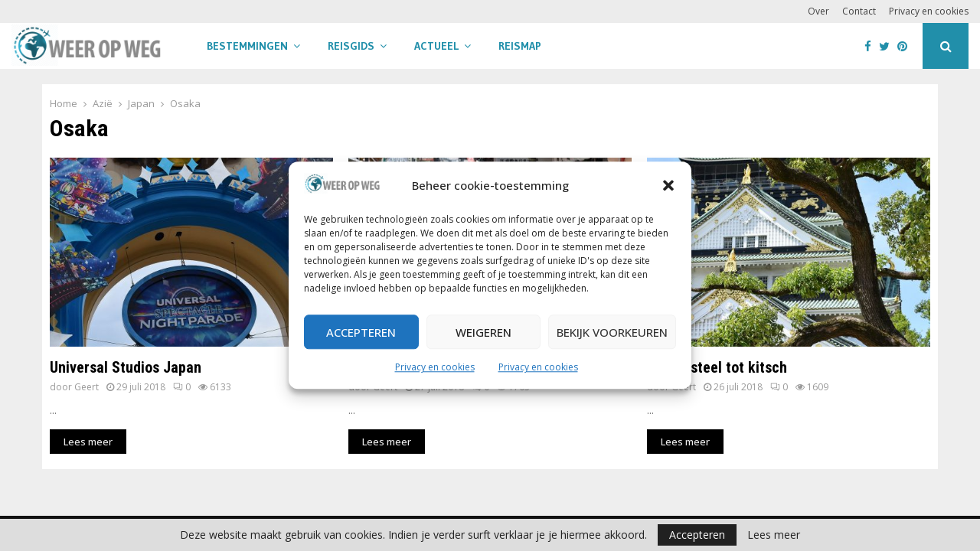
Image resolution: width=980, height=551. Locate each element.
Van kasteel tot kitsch (717, 367)
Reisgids (351, 46)
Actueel (436, 46)
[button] (668, 186)
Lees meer (774, 535)
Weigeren (483, 332)
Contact (859, 11)
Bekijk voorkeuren (612, 332)
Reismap (520, 46)
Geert (87, 387)
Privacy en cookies (435, 368)
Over (818, 11)
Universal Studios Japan (126, 367)
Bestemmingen (247, 46)
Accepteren (361, 332)
